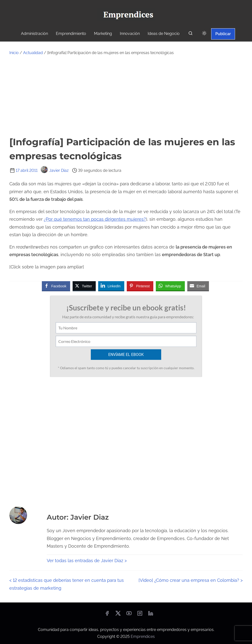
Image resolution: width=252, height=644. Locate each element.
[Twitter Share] (84, 286)
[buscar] (190, 34)
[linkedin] (151, 615)
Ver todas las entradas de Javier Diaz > (87, 561)
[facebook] (107, 615)
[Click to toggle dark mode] (204, 34)
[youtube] (129, 615)
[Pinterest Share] (140, 286)
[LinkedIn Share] (111, 286)
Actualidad (33, 53)
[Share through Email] (198, 286)
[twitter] (118, 615)
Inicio (14, 53)
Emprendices (143, 637)
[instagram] (140, 615)
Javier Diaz (55, 170)
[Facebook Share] (56, 286)
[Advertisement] (126, 96)
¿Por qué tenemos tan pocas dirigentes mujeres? (95, 219)
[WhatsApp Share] (170, 286)
